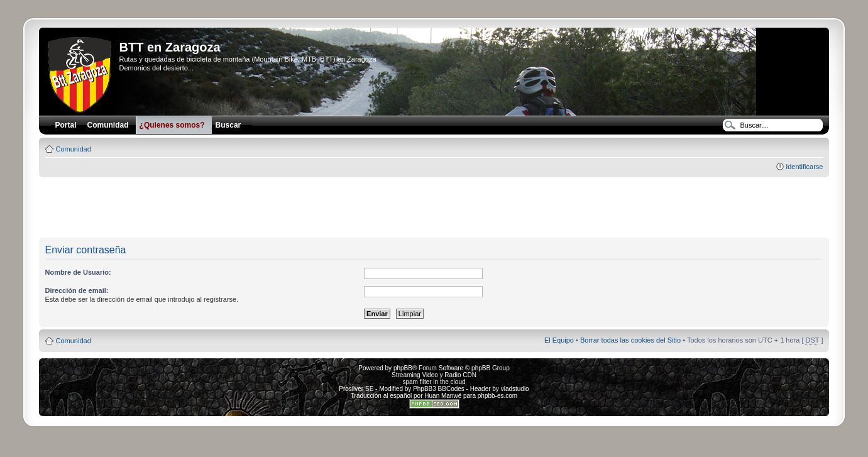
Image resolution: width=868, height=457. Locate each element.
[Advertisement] (434, 208)
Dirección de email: (77, 290)
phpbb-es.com (497, 396)
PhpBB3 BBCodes (439, 389)
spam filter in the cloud (434, 382)
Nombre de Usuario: (78, 272)
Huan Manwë (443, 396)
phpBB (403, 368)
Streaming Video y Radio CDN (434, 375)
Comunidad (74, 149)
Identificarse (804, 167)
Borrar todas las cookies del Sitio (630, 340)
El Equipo (559, 340)
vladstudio (515, 389)
